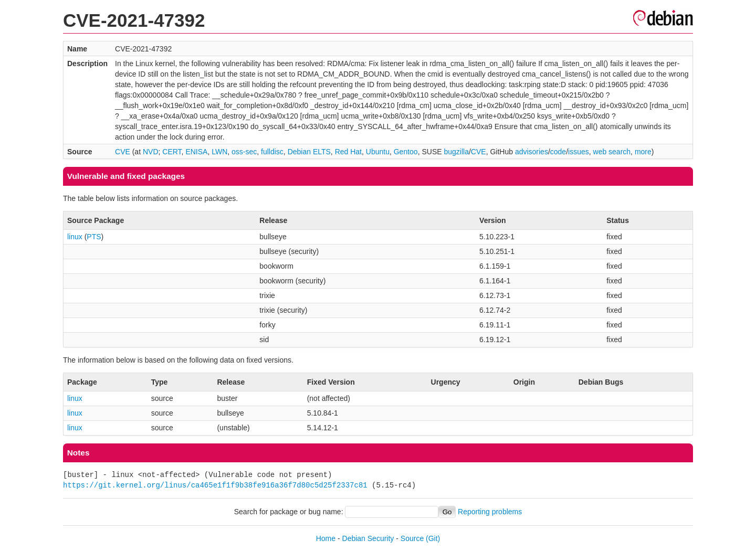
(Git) (433, 538)
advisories (532, 152)
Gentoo (406, 152)
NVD (151, 152)
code (558, 152)
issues (579, 152)
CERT (172, 152)
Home (326, 538)
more (643, 152)
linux (75, 237)
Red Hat (348, 152)
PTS (94, 237)
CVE (123, 152)
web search (612, 152)
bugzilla (456, 152)
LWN (219, 152)
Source (412, 538)
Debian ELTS (309, 152)
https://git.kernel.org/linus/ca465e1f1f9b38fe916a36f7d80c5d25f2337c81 (215, 485)
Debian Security (368, 538)
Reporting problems (490, 512)
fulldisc (272, 152)
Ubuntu (378, 152)
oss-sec (244, 152)
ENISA (196, 152)
